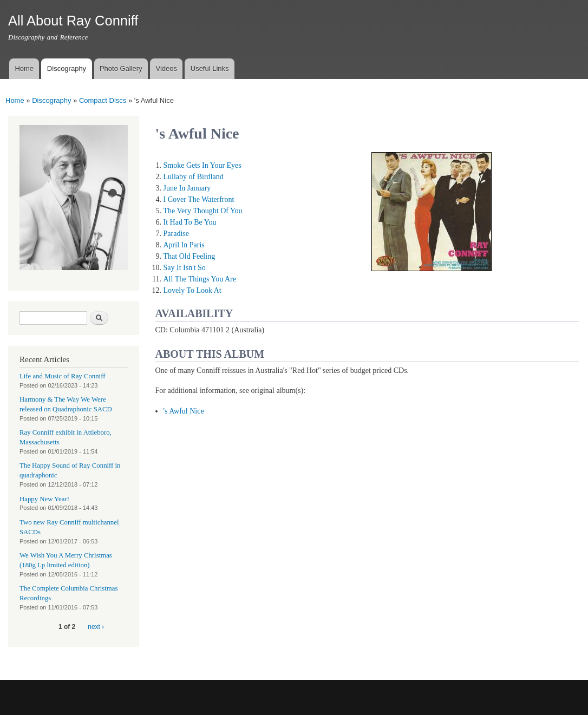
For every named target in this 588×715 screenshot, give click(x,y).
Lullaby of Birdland (194, 177)
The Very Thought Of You (203, 211)
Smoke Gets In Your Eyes (202, 165)
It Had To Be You (190, 222)
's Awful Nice (184, 411)
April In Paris (184, 245)
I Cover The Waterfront (199, 199)
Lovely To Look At (192, 290)
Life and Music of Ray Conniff (62, 376)
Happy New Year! (44, 499)
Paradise (176, 234)
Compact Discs (103, 100)
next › (96, 627)
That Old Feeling (190, 256)
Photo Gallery (121, 68)
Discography (67, 68)
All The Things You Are (200, 279)
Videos (166, 68)
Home (24, 68)
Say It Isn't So (185, 268)
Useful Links (210, 68)
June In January (187, 188)
